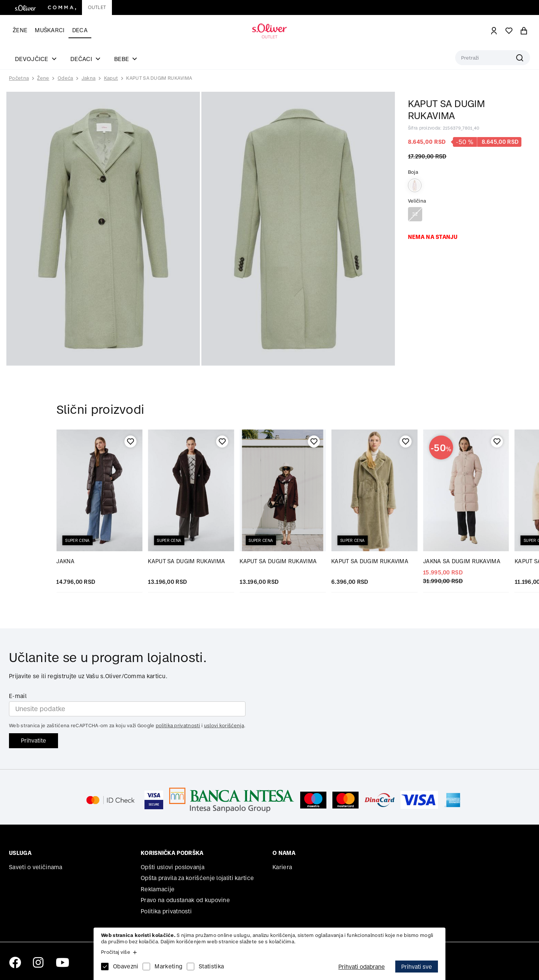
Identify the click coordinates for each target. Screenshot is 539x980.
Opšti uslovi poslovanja (173, 867)
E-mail (18, 696)
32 (415, 214)
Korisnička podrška (172, 853)
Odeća (66, 78)
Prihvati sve (417, 967)
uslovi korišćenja (224, 726)
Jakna (89, 78)
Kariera (282, 867)
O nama (284, 853)
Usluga (20, 853)
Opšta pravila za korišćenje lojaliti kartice (197, 878)
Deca (80, 30)
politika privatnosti (178, 726)
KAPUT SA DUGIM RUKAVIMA (159, 78)
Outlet (97, 7)
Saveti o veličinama (36, 867)
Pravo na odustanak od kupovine (185, 900)
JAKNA (65, 561)
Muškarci (50, 30)
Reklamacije (158, 889)
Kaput (111, 78)
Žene (20, 30)
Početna (19, 78)
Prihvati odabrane (362, 967)
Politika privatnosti (166, 911)
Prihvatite (34, 741)
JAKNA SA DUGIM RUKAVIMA (462, 561)
